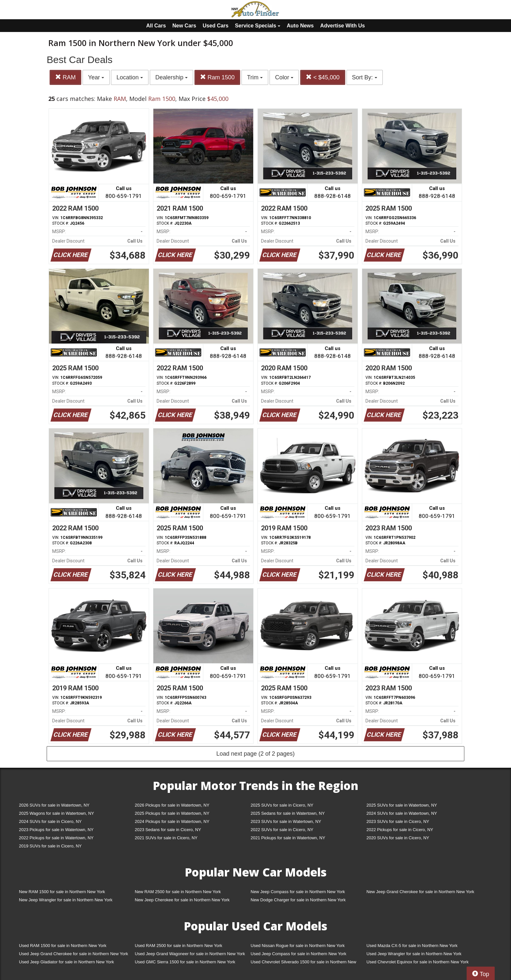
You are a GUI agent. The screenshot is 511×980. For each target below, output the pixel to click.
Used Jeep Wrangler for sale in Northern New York (414, 954)
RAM (65, 77)
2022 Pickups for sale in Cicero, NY (400, 830)
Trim (255, 77)
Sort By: (365, 77)
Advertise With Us (342, 26)
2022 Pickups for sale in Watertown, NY (56, 838)
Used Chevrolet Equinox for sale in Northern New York (418, 962)
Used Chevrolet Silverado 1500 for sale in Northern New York (303, 963)
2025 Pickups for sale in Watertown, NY (172, 813)
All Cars (156, 26)
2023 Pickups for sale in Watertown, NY (56, 830)
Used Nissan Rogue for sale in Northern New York (298, 946)
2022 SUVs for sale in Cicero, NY (282, 830)
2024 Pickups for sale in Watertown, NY (172, 821)
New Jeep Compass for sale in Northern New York (298, 892)
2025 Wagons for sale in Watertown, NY (56, 813)
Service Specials (258, 26)
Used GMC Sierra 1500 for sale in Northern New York (185, 962)
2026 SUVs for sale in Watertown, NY (54, 805)
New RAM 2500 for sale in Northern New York (178, 892)
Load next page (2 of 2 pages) (255, 754)
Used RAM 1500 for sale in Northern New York (63, 946)
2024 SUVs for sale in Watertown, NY (402, 813)
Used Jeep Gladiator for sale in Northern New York (66, 962)
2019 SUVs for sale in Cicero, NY (50, 846)
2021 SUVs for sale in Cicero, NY (166, 838)
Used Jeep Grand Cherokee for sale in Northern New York (74, 954)
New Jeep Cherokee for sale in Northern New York (182, 900)
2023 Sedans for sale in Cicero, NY (168, 830)
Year (96, 77)
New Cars (184, 26)
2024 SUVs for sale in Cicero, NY (50, 821)
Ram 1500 (217, 77)
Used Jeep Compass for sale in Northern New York (298, 954)
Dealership (171, 77)
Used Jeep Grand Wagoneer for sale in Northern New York (190, 954)
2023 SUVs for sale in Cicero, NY (398, 821)
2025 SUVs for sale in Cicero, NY (282, 805)
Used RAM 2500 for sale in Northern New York (178, 946)
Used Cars (216, 26)
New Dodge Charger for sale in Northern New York (298, 900)
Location (130, 77)
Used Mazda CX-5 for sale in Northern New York (412, 946)
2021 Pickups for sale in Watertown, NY (288, 838)
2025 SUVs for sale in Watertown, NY (402, 805)
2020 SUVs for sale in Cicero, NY (398, 838)
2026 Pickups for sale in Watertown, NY (172, 805)
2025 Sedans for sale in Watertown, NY (288, 813)
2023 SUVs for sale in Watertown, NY (286, 821)
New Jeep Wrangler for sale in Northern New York (66, 900)
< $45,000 (323, 77)
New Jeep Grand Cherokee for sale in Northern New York (420, 892)
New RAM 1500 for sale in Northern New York (62, 892)
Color (284, 77)
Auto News (300, 26)
